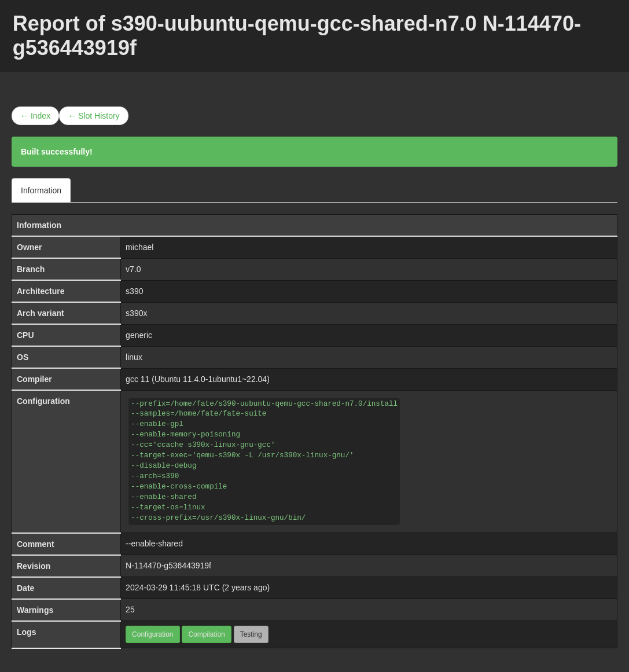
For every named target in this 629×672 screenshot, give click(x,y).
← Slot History (93, 116)
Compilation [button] (206, 634)
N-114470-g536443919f (168, 565)
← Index (35, 116)
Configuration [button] (152, 634)
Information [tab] (41, 190)
